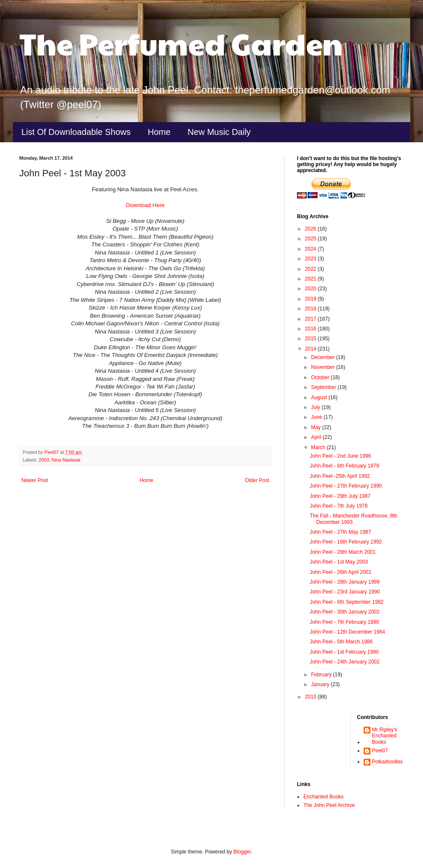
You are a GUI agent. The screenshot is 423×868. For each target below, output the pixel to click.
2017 (311, 319)
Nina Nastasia (66, 460)
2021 (311, 279)
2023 (311, 259)
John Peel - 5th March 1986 (341, 642)
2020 (311, 289)
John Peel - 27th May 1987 (340, 532)
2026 (311, 229)
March (319, 447)
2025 (311, 239)
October (321, 377)
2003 (44, 460)
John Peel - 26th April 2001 (341, 572)
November (324, 367)
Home (159, 132)
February (322, 675)
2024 (311, 249)
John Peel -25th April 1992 (340, 476)
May (317, 427)
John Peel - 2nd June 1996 (340, 456)
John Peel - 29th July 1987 (340, 496)
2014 (311, 349)
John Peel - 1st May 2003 (339, 562)
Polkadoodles (388, 762)
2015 (311, 339)
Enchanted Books (323, 797)
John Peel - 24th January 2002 (345, 662)
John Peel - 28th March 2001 (343, 552)
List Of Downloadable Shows (76, 132)
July (316, 407)
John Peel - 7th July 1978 (339, 506)
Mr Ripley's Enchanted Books (385, 736)
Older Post (257, 480)
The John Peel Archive (329, 805)
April (317, 437)
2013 (311, 697)
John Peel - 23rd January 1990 (345, 592)
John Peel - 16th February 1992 (346, 542)
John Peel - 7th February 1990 (344, 622)
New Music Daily (219, 132)
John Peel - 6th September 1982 (347, 602)
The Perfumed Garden (181, 43)
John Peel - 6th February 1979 (344, 466)
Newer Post (35, 480)
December (324, 357)
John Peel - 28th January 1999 (345, 582)
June (317, 417)
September (324, 387)
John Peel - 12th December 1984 (347, 632)
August (320, 397)
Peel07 (380, 751)
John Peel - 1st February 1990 (344, 652)
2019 (311, 299)
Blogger (242, 852)
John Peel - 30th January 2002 (345, 612)
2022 (311, 269)
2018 (311, 309)
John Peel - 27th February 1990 (346, 486)
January (321, 684)
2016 (311, 329)
